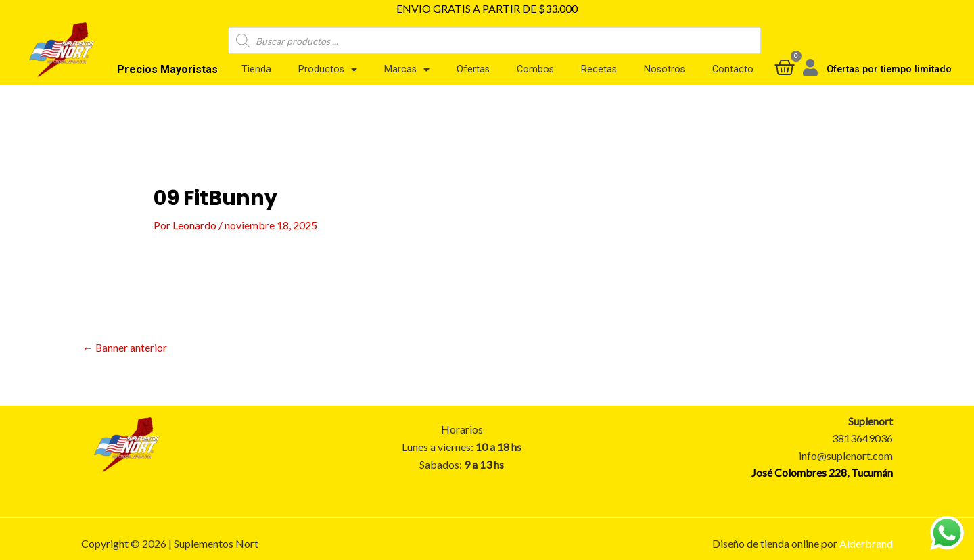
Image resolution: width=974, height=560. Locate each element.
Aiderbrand (866, 543)
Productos (328, 70)
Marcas (407, 70)
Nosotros (665, 69)
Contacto (733, 69)
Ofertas (473, 69)
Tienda (256, 69)
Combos (535, 69)
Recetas (599, 69)
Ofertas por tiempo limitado (889, 69)
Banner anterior (125, 347)
